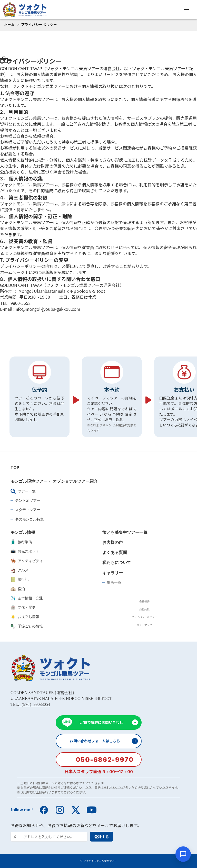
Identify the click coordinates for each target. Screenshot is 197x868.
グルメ (19, 570)
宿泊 (18, 589)
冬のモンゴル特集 (29, 519)
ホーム (9, 24)
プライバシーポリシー (144, 617)
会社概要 (144, 601)
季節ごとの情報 (27, 626)
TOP (15, 468)
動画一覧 (114, 582)
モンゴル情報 (23, 532)
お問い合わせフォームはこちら (95, 741)
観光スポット (25, 551)
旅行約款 (144, 609)
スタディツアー (28, 510)
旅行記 (19, 579)
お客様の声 (113, 542)
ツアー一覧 (23, 491)
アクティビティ (27, 561)
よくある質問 (115, 552)
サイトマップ (144, 625)
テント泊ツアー (28, 500)
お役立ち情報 (25, 617)
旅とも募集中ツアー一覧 (125, 532)
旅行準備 (21, 542)
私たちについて (117, 562)
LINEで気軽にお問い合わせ (101, 722)
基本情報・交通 (27, 598)
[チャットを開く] (183, 854)
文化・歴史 (23, 607)
